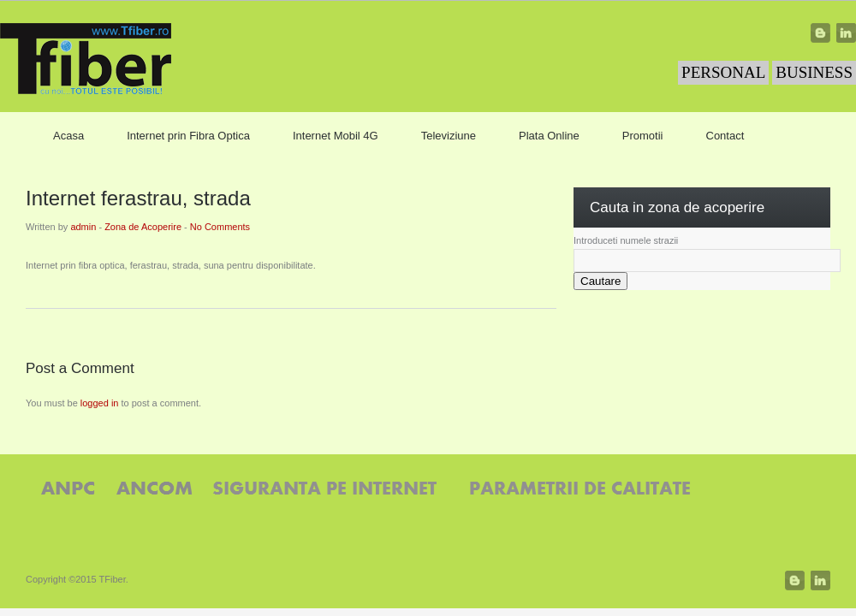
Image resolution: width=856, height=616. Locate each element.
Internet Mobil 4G (336, 136)
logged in (100, 403)
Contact (725, 136)
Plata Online (549, 136)
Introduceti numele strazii (626, 240)
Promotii (643, 136)
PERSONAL (723, 72)
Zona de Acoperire (143, 227)
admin (83, 227)
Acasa (68, 136)
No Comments (220, 227)
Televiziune (449, 136)
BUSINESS (814, 72)
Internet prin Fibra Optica (188, 136)
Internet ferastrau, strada (138, 198)
